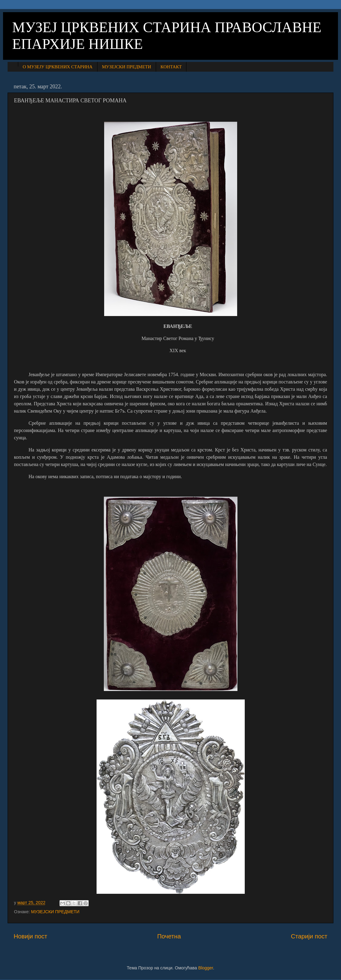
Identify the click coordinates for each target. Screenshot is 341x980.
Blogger (206, 968)
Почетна (169, 936)
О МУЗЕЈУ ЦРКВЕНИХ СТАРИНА (58, 67)
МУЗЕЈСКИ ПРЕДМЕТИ (127, 67)
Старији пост (309, 936)
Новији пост (31, 936)
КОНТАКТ (171, 67)
